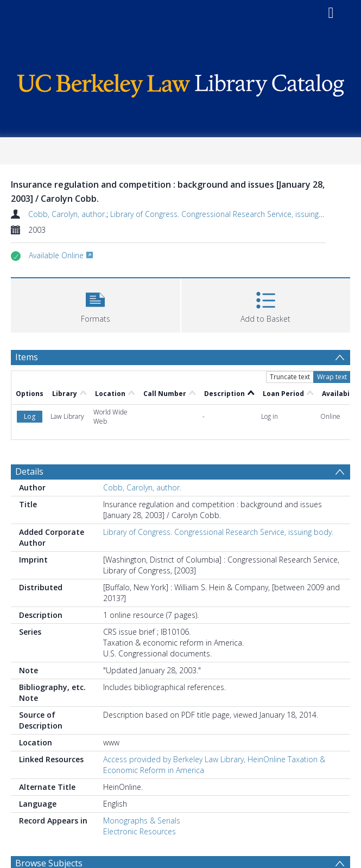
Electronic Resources (140, 831)
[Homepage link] (180, 83)
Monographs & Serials (142, 821)
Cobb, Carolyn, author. (67, 214)
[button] (96, 304)
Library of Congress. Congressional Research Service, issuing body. (225, 214)
